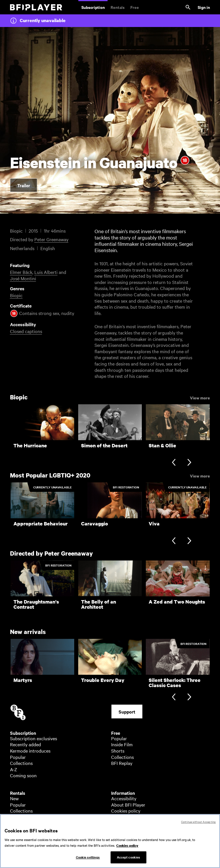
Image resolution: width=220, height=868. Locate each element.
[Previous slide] (174, 463)
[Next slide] (189, 463)
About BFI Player (128, 805)
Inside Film (122, 744)
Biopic (16, 295)
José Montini (23, 278)
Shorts (118, 751)
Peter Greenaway (51, 239)
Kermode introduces (30, 751)
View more (200, 397)
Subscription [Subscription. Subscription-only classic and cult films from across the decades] (93, 7)
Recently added (25, 744)
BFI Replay (122, 763)
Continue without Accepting (198, 824)
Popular (18, 757)
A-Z (14, 769)
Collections (21, 763)
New (14, 798)
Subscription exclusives (34, 738)
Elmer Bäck (21, 272)
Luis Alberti (46, 272)
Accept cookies (129, 860)
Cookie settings (88, 860)
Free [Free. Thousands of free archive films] (135, 7)
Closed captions (26, 331)
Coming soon (23, 775)
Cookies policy (126, 811)
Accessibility (124, 798)
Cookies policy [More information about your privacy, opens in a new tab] (127, 848)
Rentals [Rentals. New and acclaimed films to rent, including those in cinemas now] (118, 7)
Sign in (204, 7)
